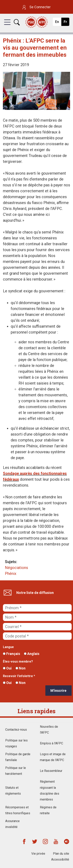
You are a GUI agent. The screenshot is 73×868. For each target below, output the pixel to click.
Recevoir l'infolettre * (19, 676)
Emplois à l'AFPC (51, 743)
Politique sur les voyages (16, 743)
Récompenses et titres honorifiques (18, 810)
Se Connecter (37, 7)
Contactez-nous (16, 730)
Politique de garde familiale (18, 757)
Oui (7, 668)
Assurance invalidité (12, 824)
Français (11, 654)
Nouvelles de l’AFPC (49, 730)
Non (21, 668)
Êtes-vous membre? (18, 661)
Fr (66, 23)
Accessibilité (60, 859)
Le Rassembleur (51, 771)
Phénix (11, 573)
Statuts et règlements (13, 791)
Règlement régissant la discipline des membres (50, 790)
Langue (8, 647)
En (58, 23)
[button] (7, 26)
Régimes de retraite (48, 810)
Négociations (16, 568)
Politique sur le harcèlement (16, 771)
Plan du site (61, 854)
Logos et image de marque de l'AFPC (53, 757)
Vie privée (38, 854)
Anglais (32, 654)
